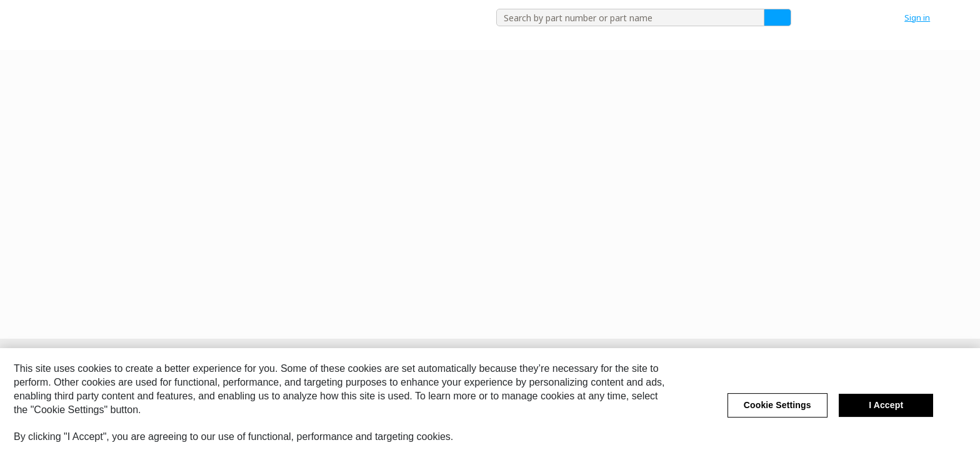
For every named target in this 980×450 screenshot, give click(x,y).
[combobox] (626, 17)
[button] (924, 17)
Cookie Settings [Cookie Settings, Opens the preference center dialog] (777, 411)
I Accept (886, 411)
